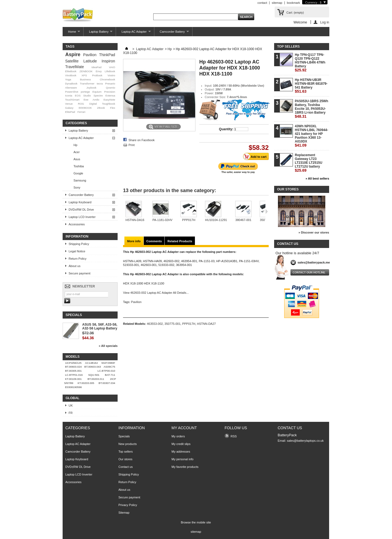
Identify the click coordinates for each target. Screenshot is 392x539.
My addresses (181, 452)
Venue (69, 104)
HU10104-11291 (216, 220)
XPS (84, 75)
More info (134, 241)
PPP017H (189, 220)
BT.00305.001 (73, 371)
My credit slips (181, 444)
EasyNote (109, 100)
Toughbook (109, 104)
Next (267, 211)
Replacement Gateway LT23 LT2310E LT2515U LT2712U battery (309, 163)
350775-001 (172, 324)
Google (78, 173)
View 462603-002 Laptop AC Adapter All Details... (156, 293)
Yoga (68, 79)
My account (184, 428)
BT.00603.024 (73, 367)
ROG (81, 104)
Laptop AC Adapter (133, 33)
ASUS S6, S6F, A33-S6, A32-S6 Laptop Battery (100, 326)
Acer (77, 152)
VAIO (112, 67)
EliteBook (71, 71)
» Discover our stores (314, 232)
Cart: (295, 13)
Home (71, 33)
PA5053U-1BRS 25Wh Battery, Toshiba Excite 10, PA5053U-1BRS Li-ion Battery (311, 109)
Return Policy (77, 259)
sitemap (277, 3)
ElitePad (70, 112)
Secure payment (79, 273)
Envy (99, 71)
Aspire (73, 54)
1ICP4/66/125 (73, 363)
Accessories (77, 224)
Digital (93, 104)
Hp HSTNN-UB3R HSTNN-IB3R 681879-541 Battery (311, 86)
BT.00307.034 (107, 383)
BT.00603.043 (93, 367)
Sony (77, 187)
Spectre (98, 96)
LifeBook (110, 71)
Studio (87, 96)
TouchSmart (72, 100)
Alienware (71, 88)
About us (74, 266)
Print (132, 145)
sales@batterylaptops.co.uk (305, 441)
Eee (86, 100)
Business (85, 79)
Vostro (111, 75)
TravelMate (74, 67)
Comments (154, 241)
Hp (75, 145)
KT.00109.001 (73, 379)
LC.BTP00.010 (106, 371)
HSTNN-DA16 (135, 220)
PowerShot (72, 92)
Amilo (96, 100)
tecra (100, 84)
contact (262, 3)
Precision (110, 92)
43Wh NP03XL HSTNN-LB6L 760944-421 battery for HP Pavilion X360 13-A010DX (311, 136)
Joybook (91, 88)
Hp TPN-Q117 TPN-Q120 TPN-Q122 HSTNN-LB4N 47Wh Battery (310, 63)
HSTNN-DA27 (206, 324)
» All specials (108, 346)
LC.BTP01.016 (74, 375)
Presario (110, 84)
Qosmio (111, 88)
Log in (325, 22)
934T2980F (108, 363)
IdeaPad (97, 67)
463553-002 (155, 324)
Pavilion (90, 55)
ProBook (97, 75)
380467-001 (244, 220)
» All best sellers (317, 178)
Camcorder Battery (172, 33)
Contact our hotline (309, 272)
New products (128, 444)
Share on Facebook (142, 140)
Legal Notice (77, 251)
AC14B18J (91, 363)
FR (71, 413)
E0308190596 (73, 387)
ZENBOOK (86, 71)
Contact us (126, 467)
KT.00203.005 (86, 383)
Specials (74, 315)
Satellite (72, 61)
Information (77, 237)
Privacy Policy (128, 505)
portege (85, 92)
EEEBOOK (85, 108)
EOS (78, 96)
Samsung (80, 180)
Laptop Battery (98, 33)
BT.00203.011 (96, 379)
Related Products (180, 241)
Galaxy (69, 108)
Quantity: (226, 129)
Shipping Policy (79, 244)
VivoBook (71, 75)
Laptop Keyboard (80, 202)
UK (71, 405)
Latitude (90, 61)
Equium (97, 92)
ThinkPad (107, 55)
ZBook (101, 108)
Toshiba (79, 166)
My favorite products (185, 467)
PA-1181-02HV (162, 220)
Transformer (87, 84)
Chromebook (107, 79)
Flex (113, 108)
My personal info (183, 459)
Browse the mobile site (196, 522)
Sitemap (124, 513)
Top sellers (288, 47)
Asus (77, 159)
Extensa (110, 96)
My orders (178, 436)
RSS (234, 436)
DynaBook (71, 84)
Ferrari (81, 112)
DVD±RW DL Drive (81, 210)
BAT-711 (110, 375)
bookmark (293, 3)
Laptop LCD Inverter (82, 217)
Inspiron (108, 61)
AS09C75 (109, 367)
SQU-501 (94, 375)
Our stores (288, 189)
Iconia (69, 96)
